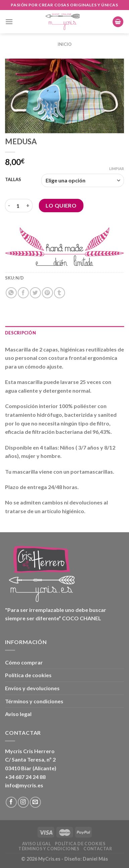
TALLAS (13, 180)
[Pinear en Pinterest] (47, 293)
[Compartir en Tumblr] (59, 293)
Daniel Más (95, 859)
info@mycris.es (24, 785)
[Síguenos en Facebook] (11, 802)
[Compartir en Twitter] (35, 293)
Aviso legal (18, 714)
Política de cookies (28, 675)
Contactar (98, 849)
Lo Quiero (61, 205)
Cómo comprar (24, 662)
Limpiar (117, 169)
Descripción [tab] (20, 333)
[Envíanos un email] (35, 802)
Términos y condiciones (34, 701)
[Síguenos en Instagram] (23, 802)
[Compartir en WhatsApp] (11, 293)
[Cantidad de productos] (18, 206)
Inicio (65, 44)
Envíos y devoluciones (32, 688)
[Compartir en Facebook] (23, 293)
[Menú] (9, 22)
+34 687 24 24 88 (25, 777)
